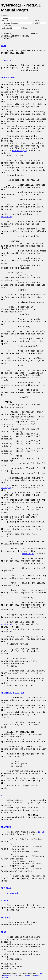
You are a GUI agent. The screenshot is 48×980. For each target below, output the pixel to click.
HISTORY (5, 901)
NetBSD (42, 973)
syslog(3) (7, 217)
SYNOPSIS (6, 60)
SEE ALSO (6, 888)
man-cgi (28, 975)
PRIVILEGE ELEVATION (13, 693)
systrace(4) (14, 893)
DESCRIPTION (8, 78)
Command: (6, 15)
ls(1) (41, 832)
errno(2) (6, 488)
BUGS (3, 932)
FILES (4, 795)
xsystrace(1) (19, 151)
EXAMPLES (6, 827)
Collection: (6, 25)
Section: (6, 20)
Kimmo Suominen (10, 975)
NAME (3, 46)
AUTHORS (5, 918)
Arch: (38, 20)
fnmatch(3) (28, 554)
